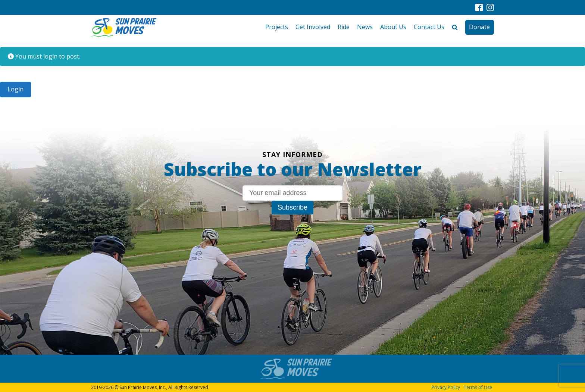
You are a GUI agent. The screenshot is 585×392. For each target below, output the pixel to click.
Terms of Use (478, 387)
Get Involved (313, 27)
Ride (344, 27)
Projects (277, 27)
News (365, 27)
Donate (479, 27)
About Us (393, 27)
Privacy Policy (446, 387)
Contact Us (429, 27)
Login (15, 89)
